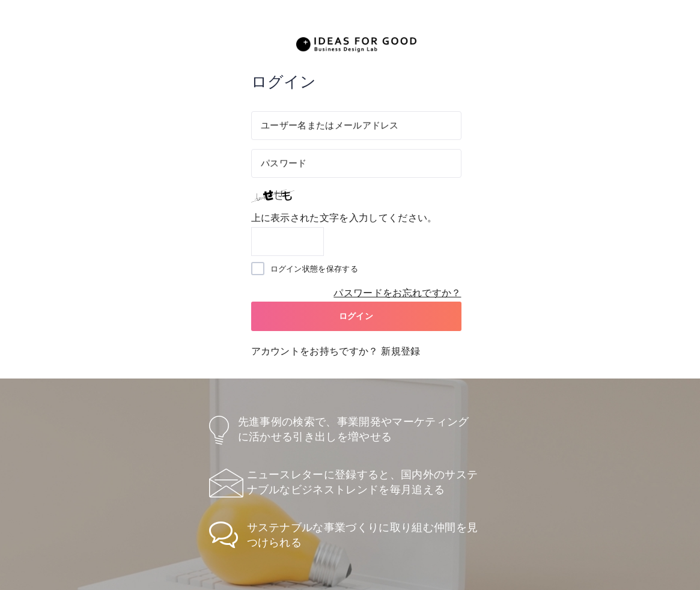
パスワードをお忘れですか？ (397, 293)
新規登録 (400, 351)
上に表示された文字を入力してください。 (344, 218)
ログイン (356, 316)
